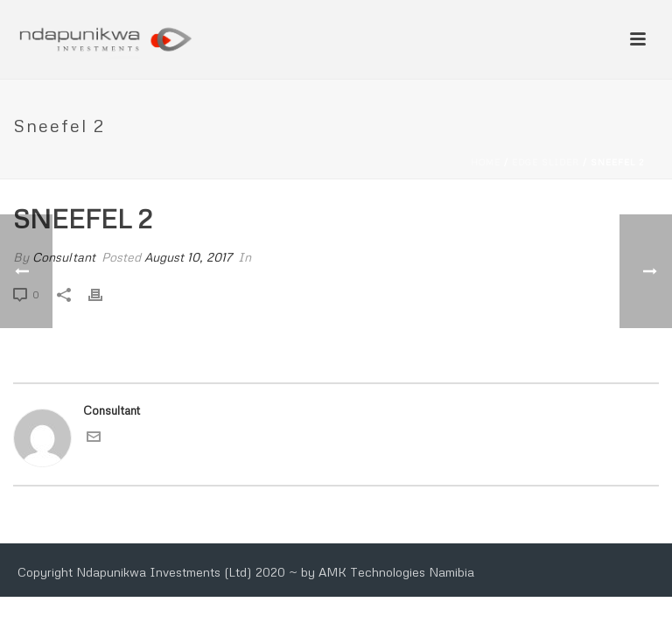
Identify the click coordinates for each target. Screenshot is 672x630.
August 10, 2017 (188, 257)
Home (486, 162)
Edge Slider (546, 162)
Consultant (64, 257)
